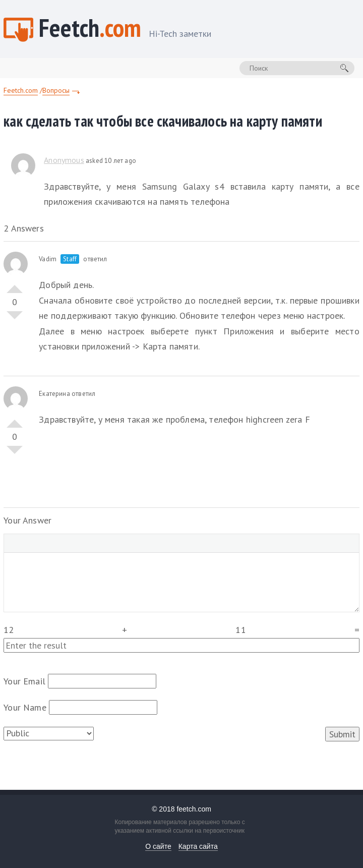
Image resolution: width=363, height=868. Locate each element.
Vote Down (15, 319)
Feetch (125, 29)
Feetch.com (21, 90)
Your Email (24, 681)
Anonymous (64, 160)
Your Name (25, 707)
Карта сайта (198, 846)
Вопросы (56, 90)
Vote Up (15, 285)
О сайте (158, 846)
